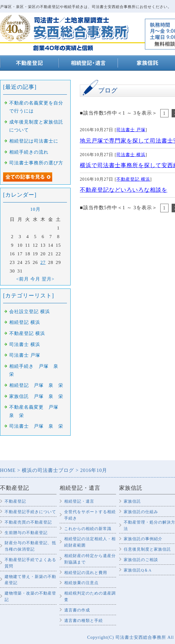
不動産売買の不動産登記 (28, 522)
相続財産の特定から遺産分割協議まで (90, 559)
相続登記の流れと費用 (86, 573)
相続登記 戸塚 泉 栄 (36, 385)
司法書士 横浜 (131, 155)
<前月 (23, 279)
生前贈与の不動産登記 (26, 533)
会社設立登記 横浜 (30, 312)
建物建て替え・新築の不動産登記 (30, 580)
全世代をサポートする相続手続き (90, 515)
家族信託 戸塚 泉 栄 (36, 396)
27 (43, 262)
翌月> (48, 279)
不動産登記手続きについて (30, 512)
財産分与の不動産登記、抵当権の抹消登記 (30, 546)
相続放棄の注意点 (81, 583)
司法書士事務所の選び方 (36, 163)
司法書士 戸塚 (131, 130)
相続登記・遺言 (79, 501)
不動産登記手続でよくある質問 (30, 563)
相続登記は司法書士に (34, 141)
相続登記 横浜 (25, 322)
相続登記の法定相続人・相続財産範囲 (90, 542)
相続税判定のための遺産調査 (90, 596)
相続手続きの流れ (29, 152)
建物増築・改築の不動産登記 (30, 596)
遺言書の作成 (77, 610)
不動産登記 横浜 (133, 179)
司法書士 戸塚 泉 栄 (36, 426)
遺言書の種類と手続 (84, 620)
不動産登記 (15, 501)
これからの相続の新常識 (88, 529)
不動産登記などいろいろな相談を (124, 190)
